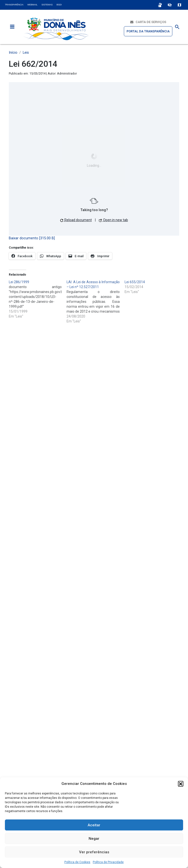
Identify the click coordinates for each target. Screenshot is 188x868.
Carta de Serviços (148, 22)
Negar (94, 839)
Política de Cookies (77, 862)
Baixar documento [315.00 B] (32, 238)
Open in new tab (113, 220)
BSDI (59, 5)
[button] (181, 784)
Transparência (14, 5)
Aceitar (94, 825)
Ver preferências (94, 852)
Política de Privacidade (108, 862)
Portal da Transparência (148, 31)
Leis (26, 53)
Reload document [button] (76, 220)
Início (13, 53)
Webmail (33, 5)
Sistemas (47, 5)
